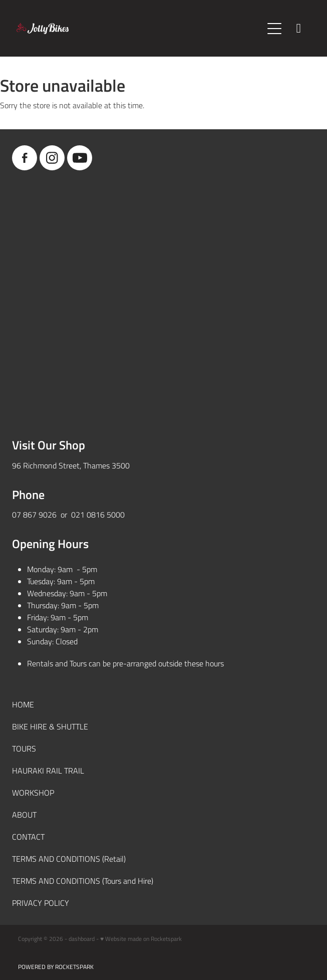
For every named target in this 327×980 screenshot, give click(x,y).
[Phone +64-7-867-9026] (298, 29)
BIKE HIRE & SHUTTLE (50, 726)
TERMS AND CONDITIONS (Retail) (69, 859)
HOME (23, 704)
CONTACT (28, 836)
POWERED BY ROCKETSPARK (56, 966)
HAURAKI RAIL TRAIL (48, 770)
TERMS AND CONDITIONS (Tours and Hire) (83, 881)
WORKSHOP (33, 792)
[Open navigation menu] (274, 29)
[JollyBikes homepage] (140, 29)
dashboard (82, 938)
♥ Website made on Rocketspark (141, 938)
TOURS (24, 748)
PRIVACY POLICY (41, 903)
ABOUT (24, 814)
